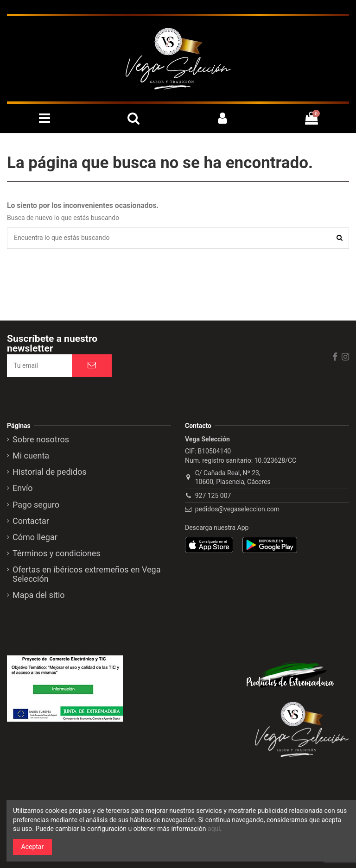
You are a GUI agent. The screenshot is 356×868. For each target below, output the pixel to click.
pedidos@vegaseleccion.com (237, 509)
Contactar (31, 521)
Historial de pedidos (50, 472)
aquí (214, 829)
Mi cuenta (31, 456)
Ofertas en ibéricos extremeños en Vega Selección (86, 574)
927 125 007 (213, 496)
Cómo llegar (35, 537)
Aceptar (33, 847)
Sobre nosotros (41, 440)
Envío (23, 488)
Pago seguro (36, 505)
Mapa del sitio (39, 595)
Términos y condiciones (57, 554)
